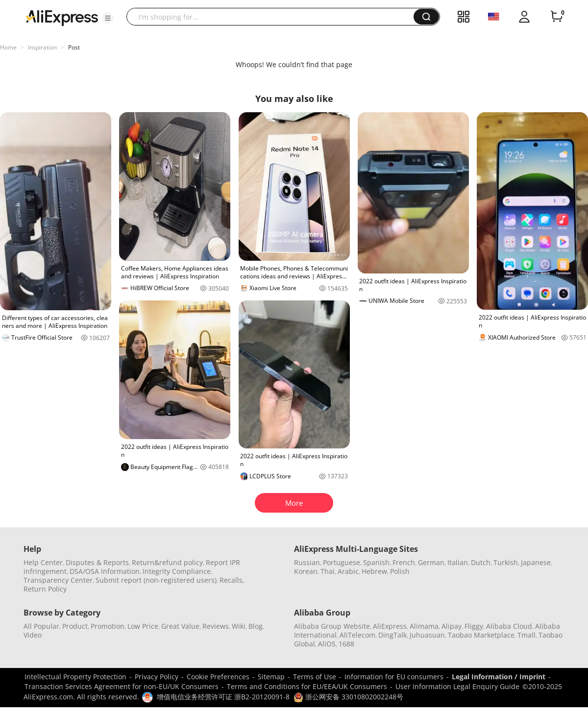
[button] (108, 18)
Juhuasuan (427, 635)
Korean (306, 571)
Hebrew (374, 571)
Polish (400, 571)
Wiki (239, 626)
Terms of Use (315, 677)
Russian (307, 562)
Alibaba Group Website (332, 626)
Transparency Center (58, 580)
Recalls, (232, 580)
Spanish (376, 562)
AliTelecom (357, 635)
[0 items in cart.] (557, 17)
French (404, 562)
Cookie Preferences (218, 677)
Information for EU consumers (394, 677)
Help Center (43, 562)
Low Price (143, 626)
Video (33, 635)
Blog (256, 626)
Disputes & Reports (97, 562)
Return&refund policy (167, 562)
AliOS (327, 644)
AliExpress (390, 626)
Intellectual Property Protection (75, 677)
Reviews (216, 626)
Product (75, 626)
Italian (458, 562)
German (431, 562)
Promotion (108, 626)
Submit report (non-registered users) (156, 580)
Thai (328, 571)
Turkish (506, 562)
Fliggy (474, 626)
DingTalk (392, 635)
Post (74, 47)
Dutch (481, 562)
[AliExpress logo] (62, 17)
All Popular (41, 626)
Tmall (527, 635)
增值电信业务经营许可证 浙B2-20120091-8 (223, 697)
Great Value (180, 626)
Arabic (348, 571)
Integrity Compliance (177, 571)
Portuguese (342, 562)
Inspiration (42, 47)
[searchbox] (274, 17)
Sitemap (271, 677)
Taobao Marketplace (481, 635)
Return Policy (45, 589)
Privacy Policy (157, 677)
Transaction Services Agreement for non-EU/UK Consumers (122, 686)
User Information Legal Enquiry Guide (457, 686)
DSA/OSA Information (105, 571)
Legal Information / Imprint (499, 677)
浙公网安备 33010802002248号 (348, 697)
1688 (346, 644)
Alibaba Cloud (509, 626)
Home (8, 47)
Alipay (452, 626)
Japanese (536, 562)
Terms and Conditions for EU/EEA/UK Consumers (307, 686)
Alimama (424, 626)
